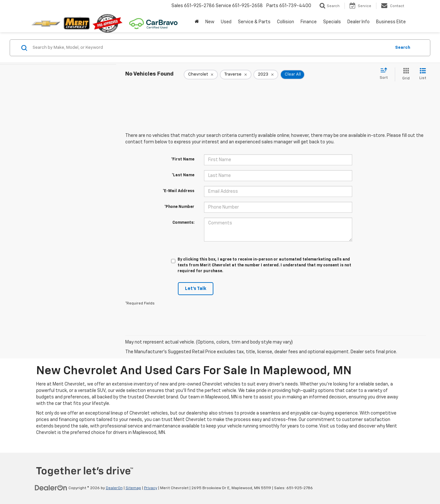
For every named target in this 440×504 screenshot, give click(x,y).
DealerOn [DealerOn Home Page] (114, 488)
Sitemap (133, 488)
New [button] (210, 22)
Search (403, 48)
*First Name (183, 159)
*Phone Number (179, 207)
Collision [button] (286, 22)
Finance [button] (309, 22)
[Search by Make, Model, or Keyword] (211, 48)
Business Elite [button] (391, 22)
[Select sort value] (386, 74)
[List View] (423, 74)
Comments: (183, 223)
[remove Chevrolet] (201, 75)
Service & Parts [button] (254, 22)
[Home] (197, 22)
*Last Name (183, 175)
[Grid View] (405, 74)
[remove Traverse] (236, 75)
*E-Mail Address (179, 191)
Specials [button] (332, 22)
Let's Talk (196, 289)
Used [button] (226, 22)
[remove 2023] (266, 75)
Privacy (151, 488)
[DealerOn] (51, 488)
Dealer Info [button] (358, 22)
